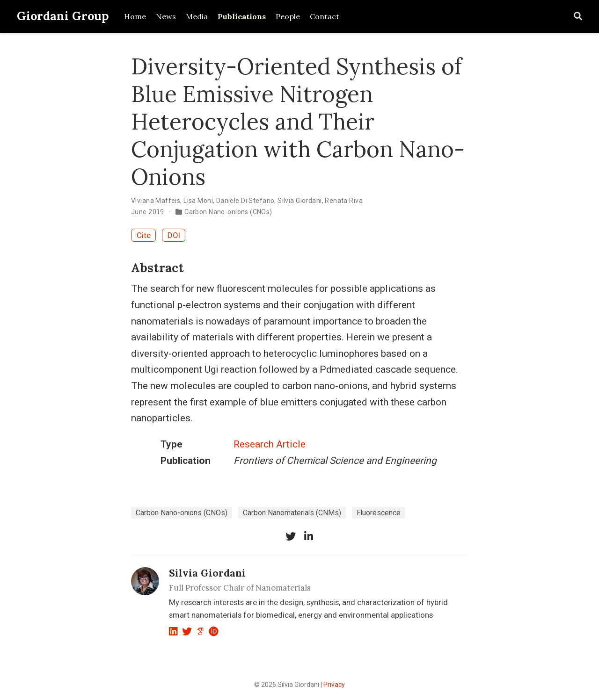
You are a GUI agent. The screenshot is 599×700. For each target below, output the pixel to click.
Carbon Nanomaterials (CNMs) (292, 513)
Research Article (270, 444)
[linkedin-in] (308, 536)
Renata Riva (344, 201)
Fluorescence (379, 513)
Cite (144, 235)
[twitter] (291, 536)
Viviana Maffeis (156, 201)
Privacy (334, 685)
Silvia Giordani (299, 201)
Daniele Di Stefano (245, 201)
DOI (174, 235)
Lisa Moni (198, 201)
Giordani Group (63, 16)
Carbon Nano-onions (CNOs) (228, 212)
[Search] (578, 17)
